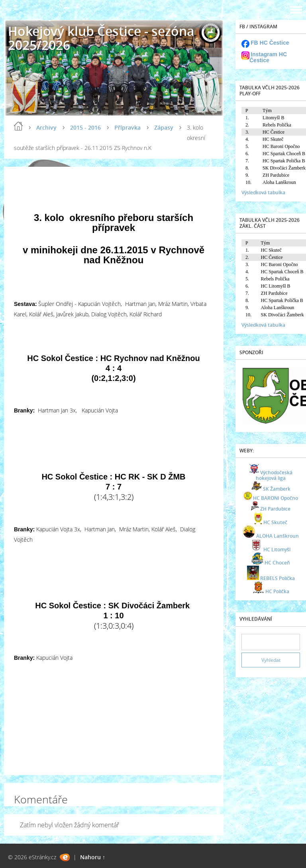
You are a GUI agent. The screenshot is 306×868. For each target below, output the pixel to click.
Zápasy (164, 127)
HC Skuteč (275, 522)
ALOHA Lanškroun (278, 536)
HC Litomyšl (277, 549)
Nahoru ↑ (93, 857)
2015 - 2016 (85, 127)
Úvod (18, 126)
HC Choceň (277, 563)
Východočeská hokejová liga (274, 475)
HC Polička (277, 591)
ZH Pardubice (275, 509)
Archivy (46, 127)
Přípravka (127, 127)
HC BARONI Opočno (276, 498)
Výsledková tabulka (263, 192)
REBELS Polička (278, 578)
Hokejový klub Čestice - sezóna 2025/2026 (101, 38)
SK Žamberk (277, 489)
